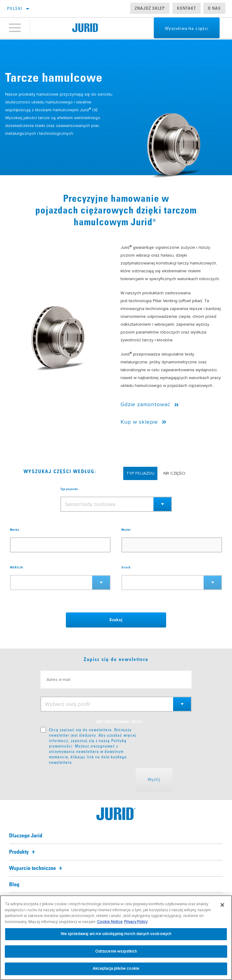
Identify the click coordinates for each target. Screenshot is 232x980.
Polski (15, 8)
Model (126, 530)
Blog (14, 885)
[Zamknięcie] (222, 905)
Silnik (126, 567)
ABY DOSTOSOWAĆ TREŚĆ (119, 722)
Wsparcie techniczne (37, 868)
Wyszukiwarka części (183, 29)
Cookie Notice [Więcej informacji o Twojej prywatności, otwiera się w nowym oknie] (110, 922)
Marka (15, 530)
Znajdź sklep (150, 8)
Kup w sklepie (139, 422)
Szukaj (116, 620)
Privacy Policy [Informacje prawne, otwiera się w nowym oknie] (136, 922)
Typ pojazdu (69, 489)
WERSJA (16, 567)
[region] (116, 938)
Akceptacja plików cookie (116, 969)
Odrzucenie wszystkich (116, 951)
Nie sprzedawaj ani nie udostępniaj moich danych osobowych (116, 934)
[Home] (86, 28)
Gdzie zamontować (145, 404)
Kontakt (187, 8)
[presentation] (86, 780)
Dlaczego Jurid (26, 836)
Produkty (23, 852)
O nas (214, 8)
